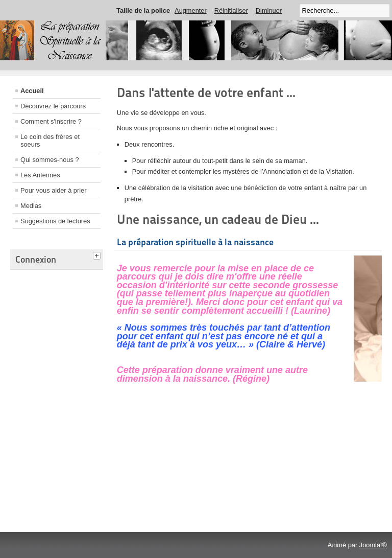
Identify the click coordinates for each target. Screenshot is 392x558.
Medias (31, 206)
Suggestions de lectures (55, 221)
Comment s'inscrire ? (51, 121)
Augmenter (191, 10)
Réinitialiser (231, 10)
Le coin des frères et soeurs (50, 141)
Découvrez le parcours (53, 106)
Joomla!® (373, 545)
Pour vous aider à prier (53, 190)
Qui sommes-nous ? (50, 160)
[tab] (98, 254)
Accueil (32, 91)
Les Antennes (40, 175)
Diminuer (269, 10)
